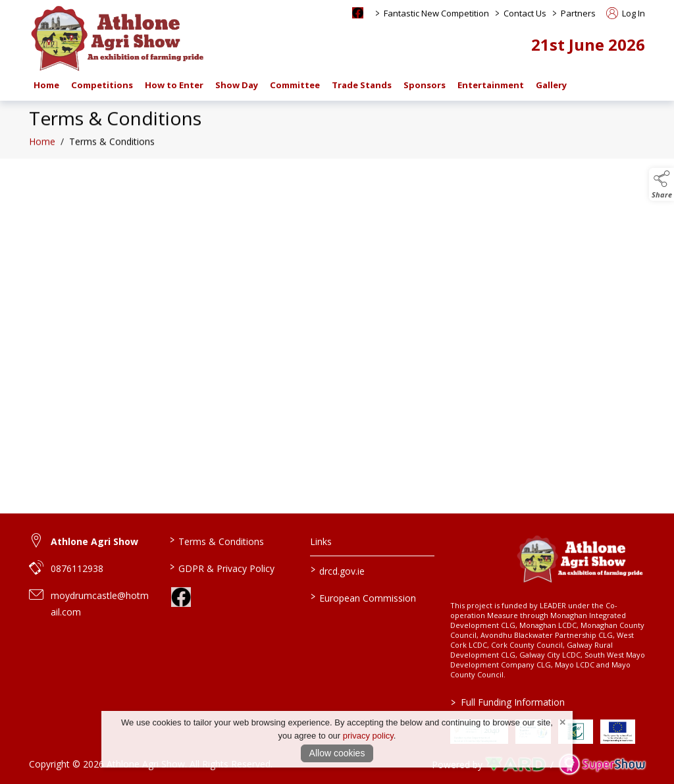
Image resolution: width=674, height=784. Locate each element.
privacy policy (368, 736)
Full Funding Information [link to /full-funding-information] (508, 702)
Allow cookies (337, 753)
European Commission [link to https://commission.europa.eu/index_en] (363, 597)
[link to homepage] (118, 38)
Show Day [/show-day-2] (237, 85)
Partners (578, 13)
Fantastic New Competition (436, 13)
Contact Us (525, 13)
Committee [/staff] (295, 85)
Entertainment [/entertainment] (491, 85)
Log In (626, 13)
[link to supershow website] (602, 765)
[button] (661, 184)
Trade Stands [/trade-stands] (362, 85)
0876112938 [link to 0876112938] (77, 568)
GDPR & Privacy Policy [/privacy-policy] (222, 567)
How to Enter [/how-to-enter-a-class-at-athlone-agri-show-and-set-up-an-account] (174, 85)
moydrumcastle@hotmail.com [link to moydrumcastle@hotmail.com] (100, 604)
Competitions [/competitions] (102, 85)
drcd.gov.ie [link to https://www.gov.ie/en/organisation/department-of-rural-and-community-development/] (337, 570)
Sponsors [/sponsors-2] (425, 85)
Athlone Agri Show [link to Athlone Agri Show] (94, 541)
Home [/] (46, 85)
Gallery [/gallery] (551, 85)
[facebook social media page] (358, 13)
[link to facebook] (181, 597)
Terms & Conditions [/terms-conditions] (217, 540)
